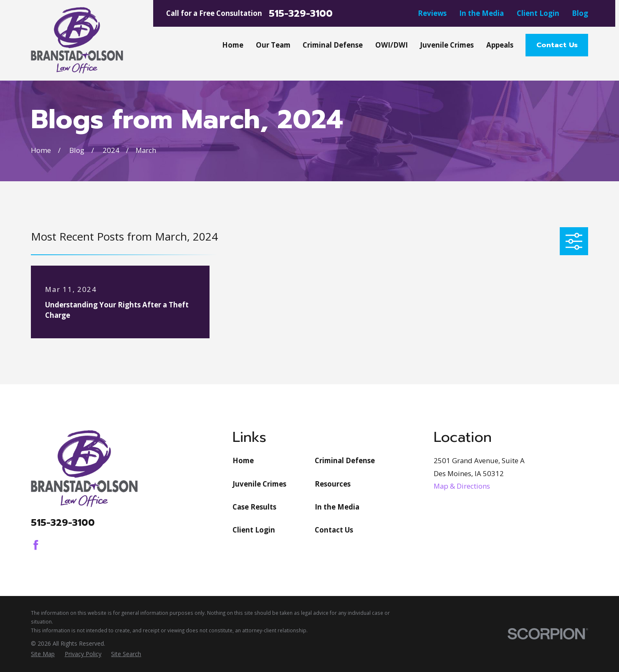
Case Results (254, 507)
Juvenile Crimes (259, 484)
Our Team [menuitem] (273, 45)
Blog (580, 13)
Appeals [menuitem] (500, 45)
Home (243, 460)
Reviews (432, 13)
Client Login (538, 13)
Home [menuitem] (233, 45)
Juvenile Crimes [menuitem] (447, 45)
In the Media (481, 13)
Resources (333, 484)
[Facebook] (36, 545)
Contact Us (557, 45)
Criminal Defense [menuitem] (333, 45)
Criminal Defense (345, 460)
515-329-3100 (301, 14)
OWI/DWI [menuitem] (392, 45)
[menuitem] (43, 654)
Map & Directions (462, 486)
